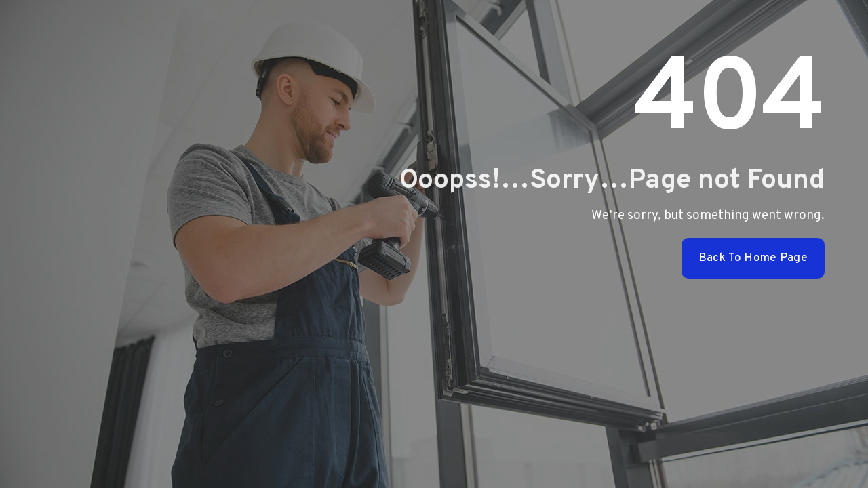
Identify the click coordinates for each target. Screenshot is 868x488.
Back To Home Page (753, 258)
